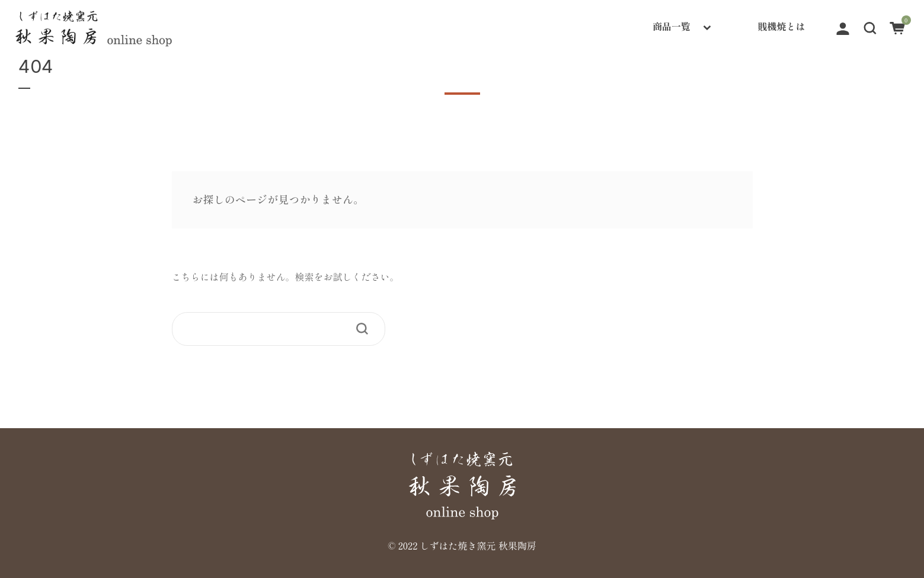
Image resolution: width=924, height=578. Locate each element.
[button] (870, 26)
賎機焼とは (782, 26)
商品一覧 (672, 26)
